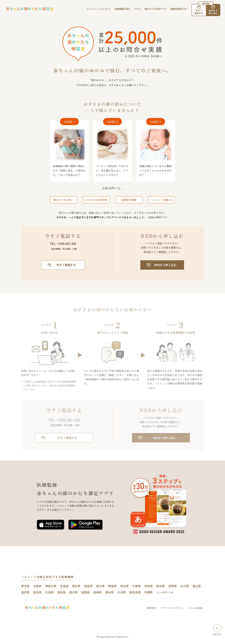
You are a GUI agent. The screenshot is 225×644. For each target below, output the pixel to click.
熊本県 (110, 592)
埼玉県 (124, 586)
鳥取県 (61, 592)
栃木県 (100, 586)
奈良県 (37, 592)
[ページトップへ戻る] (217, 628)
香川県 (73, 592)
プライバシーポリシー (172, 608)
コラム (137, 9)
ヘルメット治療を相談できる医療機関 (47, 577)
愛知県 (76, 586)
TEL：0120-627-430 (63, 244)
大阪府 (37, 586)
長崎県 (97, 592)
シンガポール (165, 592)
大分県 (122, 592)
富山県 (197, 586)
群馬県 (112, 586)
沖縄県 (148, 592)
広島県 (49, 592)
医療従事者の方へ (179, 9)
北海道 (64, 586)
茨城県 (148, 586)
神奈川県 (51, 586)
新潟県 (160, 586)
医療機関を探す (122, 9)
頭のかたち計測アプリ (155, 9)
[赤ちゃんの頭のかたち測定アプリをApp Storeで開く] (51, 525)
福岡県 (85, 592)
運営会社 (151, 608)
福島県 (88, 586)
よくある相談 (195, 608)
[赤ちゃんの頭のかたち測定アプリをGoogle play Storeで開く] (85, 525)
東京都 (25, 586)
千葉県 (136, 586)
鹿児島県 (135, 592)
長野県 (172, 586)
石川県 (185, 586)
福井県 (25, 592)
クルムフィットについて (99, 9)
